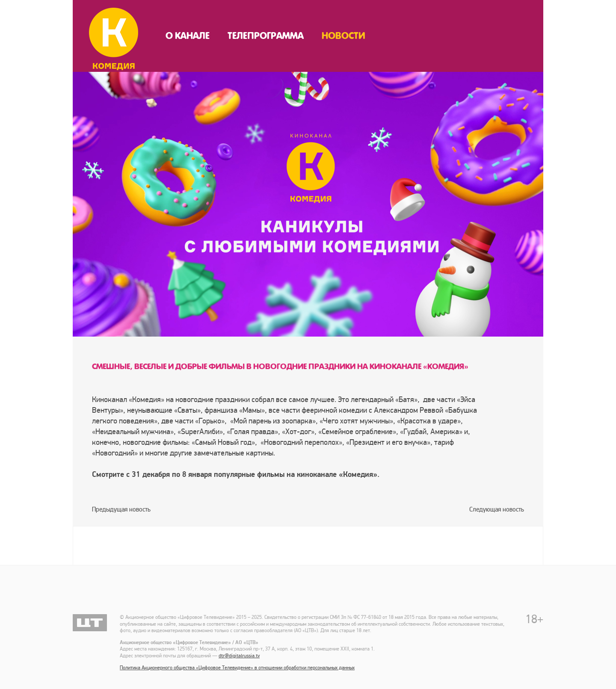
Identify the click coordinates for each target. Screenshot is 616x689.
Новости (344, 36)
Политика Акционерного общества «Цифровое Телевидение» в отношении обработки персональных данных (237, 668)
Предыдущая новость (121, 509)
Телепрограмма (266, 36)
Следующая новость (497, 509)
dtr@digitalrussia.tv (239, 656)
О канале (188, 36)
